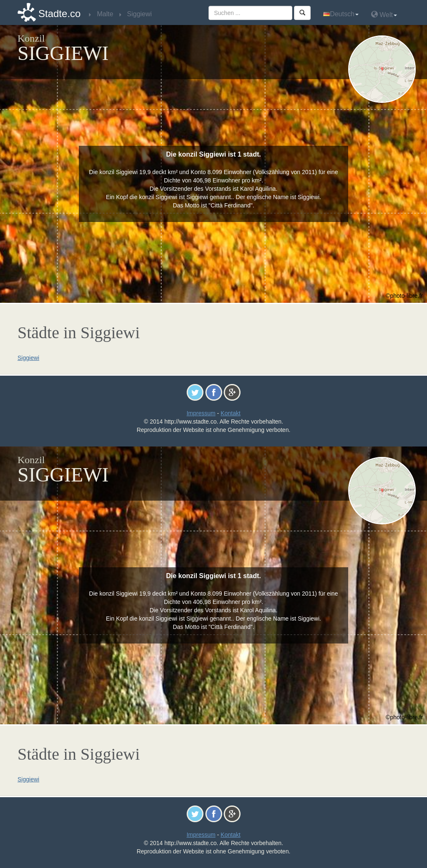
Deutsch (341, 14)
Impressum (201, 413)
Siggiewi (28, 358)
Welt (384, 14)
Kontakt (230, 413)
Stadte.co (59, 14)
